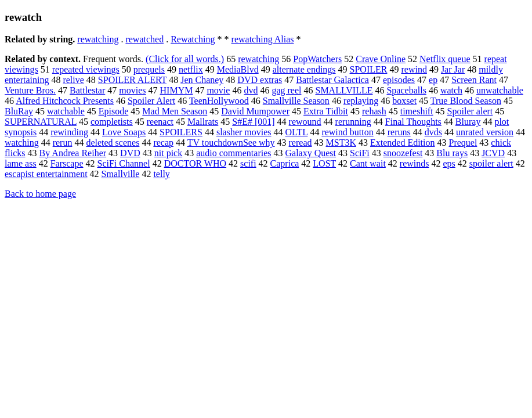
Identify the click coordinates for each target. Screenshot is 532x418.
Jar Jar (453, 69)
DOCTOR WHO (195, 163)
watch (451, 90)
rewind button (347, 132)
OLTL (297, 132)
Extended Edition (403, 143)
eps (449, 163)
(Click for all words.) (185, 59)
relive (73, 80)
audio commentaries (234, 153)
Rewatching (193, 39)
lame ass (21, 163)
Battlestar (87, 90)
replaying (361, 101)
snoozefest (403, 153)
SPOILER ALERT (132, 80)
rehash (374, 111)
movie (218, 90)
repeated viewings (86, 69)
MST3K (341, 143)
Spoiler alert (470, 111)
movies (132, 90)
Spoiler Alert (151, 101)
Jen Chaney (202, 80)
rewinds (415, 163)
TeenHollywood (219, 101)
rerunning (353, 122)
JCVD (493, 153)
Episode (114, 111)
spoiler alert (491, 163)
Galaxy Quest (310, 153)
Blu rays (452, 153)
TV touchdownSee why (231, 143)
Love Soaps (124, 132)
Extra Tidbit (326, 111)
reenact (160, 122)
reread (301, 143)
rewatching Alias (263, 39)
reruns (399, 132)
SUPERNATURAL (41, 122)
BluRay (19, 111)
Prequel (463, 143)
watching (22, 143)
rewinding (69, 132)
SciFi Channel (124, 163)
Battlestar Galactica (332, 80)
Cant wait (368, 163)
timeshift (417, 111)
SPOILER (369, 69)
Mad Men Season (175, 111)
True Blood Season (466, 101)
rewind (414, 69)
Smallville (121, 174)
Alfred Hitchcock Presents (65, 101)
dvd (251, 90)
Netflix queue (445, 59)
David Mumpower (255, 111)
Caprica (285, 163)
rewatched (144, 39)
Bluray (468, 122)
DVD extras (260, 80)
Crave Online (381, 59)
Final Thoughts (413, 122)
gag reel (286, 90)
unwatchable (500, 90)
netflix (191, 69)
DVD (130, 153)
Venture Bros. (30, 90)
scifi (248, 163)
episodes (399, 80)
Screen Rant (474, 80)
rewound (305, 122)
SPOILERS (181, 132)
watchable (66, 111)
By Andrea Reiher (73, 153)
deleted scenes (113, 143)
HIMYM (177, 90)
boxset (404, 101)
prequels (149, 69)
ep (433, 80)
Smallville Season (296, 101)
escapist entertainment (46, 174)
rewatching (98, 39)
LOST (324, 163)
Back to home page (40, 194)
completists (112, 122)
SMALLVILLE (344, 90)
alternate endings (304, 69)
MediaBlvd (238, 69)
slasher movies (244, 132)
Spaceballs (406, 90)
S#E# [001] (253, 122)
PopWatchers (317, 59)
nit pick (168, 153)
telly (161, 174)
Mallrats (203, 122)
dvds (433, 132)
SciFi (360, 153)
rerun (63, 143)
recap (163, 143)
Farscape (67, 163)
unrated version (485, 132)
